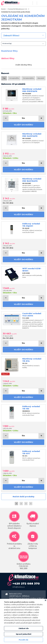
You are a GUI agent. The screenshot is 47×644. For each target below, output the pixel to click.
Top (4, 78)
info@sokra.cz (19, 587)
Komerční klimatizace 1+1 (18, 9)
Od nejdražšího (14, 78)
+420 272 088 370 (26, 584)
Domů (3, 9)
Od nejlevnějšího (28, 78)
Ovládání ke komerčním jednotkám (16, 12)
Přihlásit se (31, 3)
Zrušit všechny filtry (24, 65)
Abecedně (41, 78)
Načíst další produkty (23, 497)
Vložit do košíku (23, 125)
